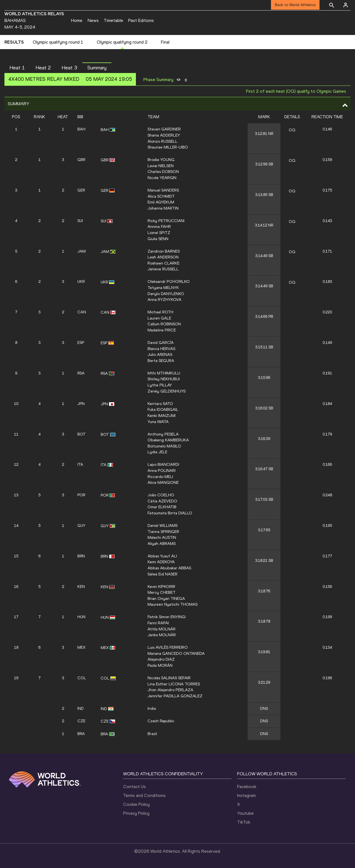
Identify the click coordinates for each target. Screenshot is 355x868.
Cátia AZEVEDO (162, 501)
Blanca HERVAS (161, 349)
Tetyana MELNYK (163, 288)
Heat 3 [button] (69, 68)
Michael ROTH (160, 312)
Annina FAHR (159, 227)
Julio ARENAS (160, 354)
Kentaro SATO (160, 404)
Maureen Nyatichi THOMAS (173, 604)
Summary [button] (97, 68)
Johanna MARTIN (163, 208)
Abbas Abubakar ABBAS (169, 568)
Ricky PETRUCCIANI (166, 221)
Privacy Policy (136, 813)
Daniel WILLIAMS (163, 525)
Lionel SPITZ (159, 233)
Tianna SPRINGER (163, 532)
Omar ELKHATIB (162, 507)
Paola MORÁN (160, 665)
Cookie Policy (136, 804)
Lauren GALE (159, 318)
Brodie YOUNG (161, 160)
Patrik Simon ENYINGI (167, 617)
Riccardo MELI (160, 477)
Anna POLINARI (162, 471)
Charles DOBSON (163, 172)
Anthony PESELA (163, 434)
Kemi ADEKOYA (161, 562)
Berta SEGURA (161, 361)
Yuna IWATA (158, 422)
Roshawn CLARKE (163, 263)
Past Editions (141, 20)
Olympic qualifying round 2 (122, 42)
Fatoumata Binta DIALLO (170, 513)
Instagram (246, 795)
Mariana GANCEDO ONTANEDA (176, 653)
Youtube (245, 813)
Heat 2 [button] (43, 68)
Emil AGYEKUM (161, 202)
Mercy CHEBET (162, 592)
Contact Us (135, 787)
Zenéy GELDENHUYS (167, 391)
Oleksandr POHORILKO (169, 281)
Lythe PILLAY (160, 385)
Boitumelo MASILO (164, 446)
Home (77, 20)
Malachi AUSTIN (162, 537)
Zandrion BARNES (164, 251)
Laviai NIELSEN (161, 166)
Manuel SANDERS (163, 190)
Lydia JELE (157, 452)
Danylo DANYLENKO (166, 294)
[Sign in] (346, 5)
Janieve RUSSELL (163, 269)
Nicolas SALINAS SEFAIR (169, 678)
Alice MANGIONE (163, 482)
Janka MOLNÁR (162, 635)
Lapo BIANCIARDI (163, 464)
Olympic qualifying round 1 (58, 42)
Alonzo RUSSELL (163, 141)
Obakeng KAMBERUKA (168, 440)
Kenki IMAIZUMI (162, 416)
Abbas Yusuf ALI (162, 556)
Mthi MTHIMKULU (164, 373)
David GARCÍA (161, 343)
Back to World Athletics (295, 5)
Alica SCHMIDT (161, 196)
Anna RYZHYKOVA (164, 300)
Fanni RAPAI (158, 623)
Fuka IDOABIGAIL (163, 409)
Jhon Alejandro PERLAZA (170, 690)
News (93, 20)
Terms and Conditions (144, 795)
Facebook (247, 787)
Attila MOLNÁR (162, 629)
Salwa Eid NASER (163, 574)
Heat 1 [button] (17, 68)
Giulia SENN (158, 239)
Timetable (113, 20)
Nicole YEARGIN (162, 178)
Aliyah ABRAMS (162, 544)
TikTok (244, 822)
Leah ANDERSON (163, 257)
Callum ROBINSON (164, 324)
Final (165, 42)
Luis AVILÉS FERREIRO (168, 647)
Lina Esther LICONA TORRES (174, 684)
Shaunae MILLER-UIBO (168, 147)
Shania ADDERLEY (164, 135)
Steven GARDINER (164, 129)
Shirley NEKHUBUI (164, 379)
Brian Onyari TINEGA (166, 598)
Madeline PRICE (162, 330)
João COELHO (161, 495)
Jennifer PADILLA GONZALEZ (175, 696)
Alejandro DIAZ (161, 659)
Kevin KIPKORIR (161, 587)
